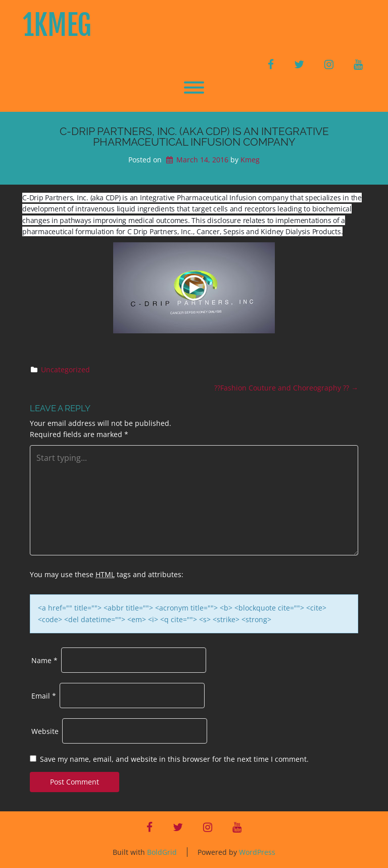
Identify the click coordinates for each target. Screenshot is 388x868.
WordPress (257, 852)
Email (44, 696)
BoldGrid (162, 852)
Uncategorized (65, 370)
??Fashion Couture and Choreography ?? (286, 388)
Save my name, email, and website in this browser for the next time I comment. (174, 759)
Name (44, 660)
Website (45, 731)
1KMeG (57, 26)
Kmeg (250, 160)
